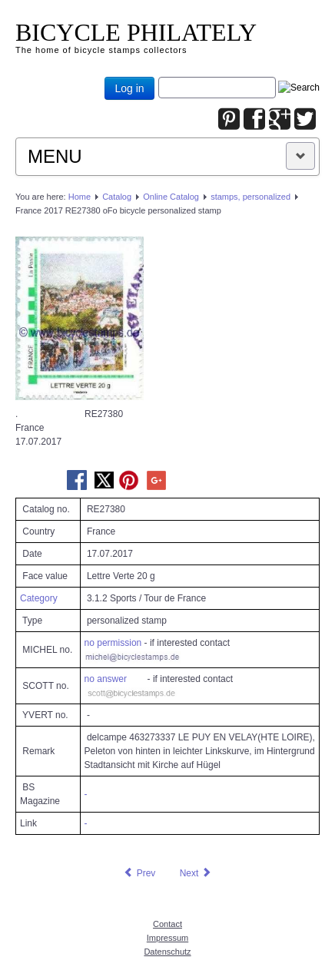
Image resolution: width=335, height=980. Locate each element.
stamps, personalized (250, 197)
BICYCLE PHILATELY (136, 32)
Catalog (117, 197)
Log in (129, 88)
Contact (167, 924)
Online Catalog (171, 197)
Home (80, 197)
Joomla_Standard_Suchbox (159, 77)
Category (39, 598)
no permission (113, 643)
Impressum (167, 938)
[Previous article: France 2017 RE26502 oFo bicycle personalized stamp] (139, 873)
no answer (106, 679)
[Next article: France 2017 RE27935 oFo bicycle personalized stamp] (196, 873)
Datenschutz (167, 952)
